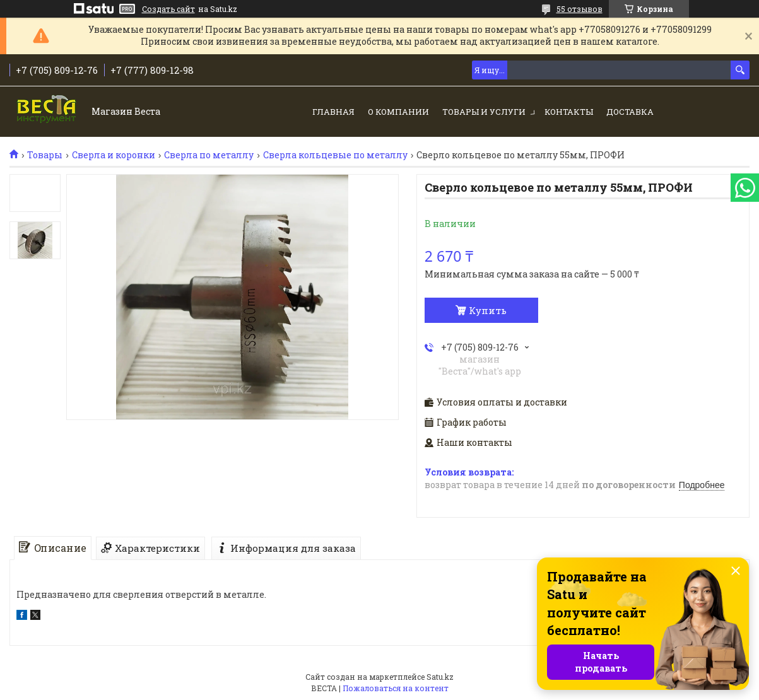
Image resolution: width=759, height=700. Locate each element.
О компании (398, 112)
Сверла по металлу (209, 155)
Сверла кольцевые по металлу (335, 155)
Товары (45, 155)
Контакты (569, 112)
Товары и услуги (484, 112)
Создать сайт (168, 9)
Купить (488, 310)
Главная (333, 112)
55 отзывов (580, 9)
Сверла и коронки (114, 155)
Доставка (630, 112)
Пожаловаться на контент (396, 688)
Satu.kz (440, 677)
